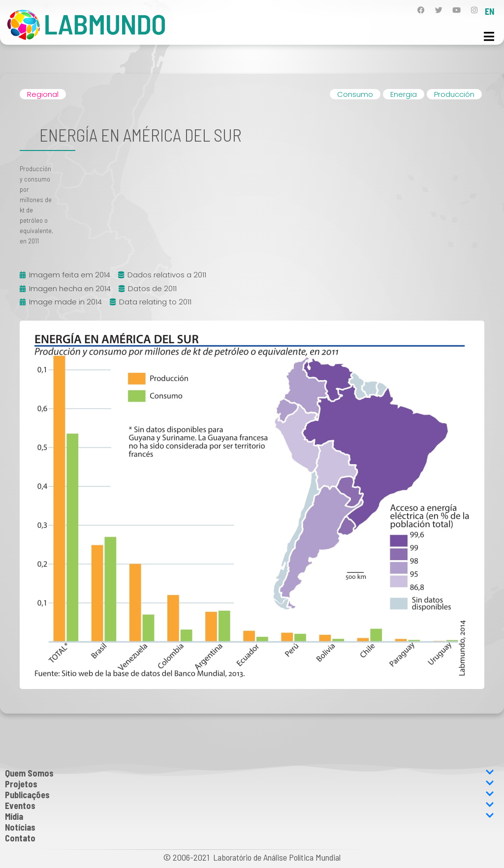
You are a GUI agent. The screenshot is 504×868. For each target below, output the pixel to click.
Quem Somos (250, 773)
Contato (20, 838)
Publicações (250, 795)
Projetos (250, 784)
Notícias (20, 827)
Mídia (250, 816)
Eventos (250, 806)
